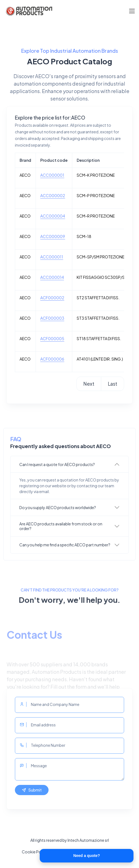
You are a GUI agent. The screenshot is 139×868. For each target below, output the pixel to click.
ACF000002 (52, 298)
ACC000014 (52, 277)
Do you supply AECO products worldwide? (58, 507)
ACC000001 (52, 175)
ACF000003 (52, 318)
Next (89, 384)
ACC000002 (53, 195)
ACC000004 (53, 216)
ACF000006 (52, 359)
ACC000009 (53, 236)
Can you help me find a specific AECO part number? (65, 545)
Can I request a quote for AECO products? (57, 464)
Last (113, 384)
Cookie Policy (35, 852)
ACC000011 (52, 257)
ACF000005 (52, 338)
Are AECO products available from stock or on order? (61, 526)
